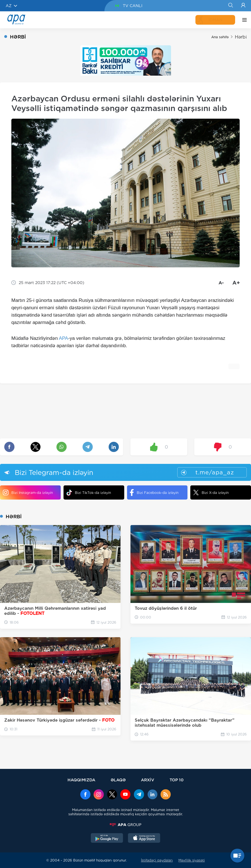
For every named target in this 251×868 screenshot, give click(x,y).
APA (63, 338)
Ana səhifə (220, 37)
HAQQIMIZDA (81, 780)
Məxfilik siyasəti (192, 860)
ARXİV (148, 780)
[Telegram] (139, 795)
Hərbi (241, 37)
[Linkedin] (152, 795)
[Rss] (166, 795)
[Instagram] (99, 795)
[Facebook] (85, 795)
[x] (112, 795)
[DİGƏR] (243, 20)
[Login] (243, 6)
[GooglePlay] (107, 839)
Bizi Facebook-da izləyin (154, 492)
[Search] (230, 6)
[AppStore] (144, 839)
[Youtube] (125, 795)
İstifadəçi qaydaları (157, 860)
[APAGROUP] (126, 825)
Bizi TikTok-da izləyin (89, 493)
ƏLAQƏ (118, 780)
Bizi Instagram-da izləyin (28, 492)
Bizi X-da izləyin (211, 492)
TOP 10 (177, 780)
